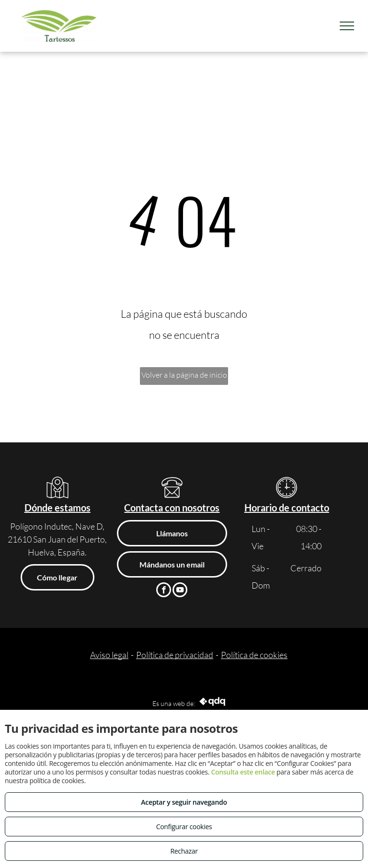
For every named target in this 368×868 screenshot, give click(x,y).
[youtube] (180, 591)
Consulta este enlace (243, 772)
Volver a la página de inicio (184, 375)
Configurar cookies (184, 827)
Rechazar (184, 851)
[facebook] (164, 591)
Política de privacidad (175, 655)
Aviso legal (109, 655)
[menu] (347, 26)
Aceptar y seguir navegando (184, 802)
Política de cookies (254, 655)
